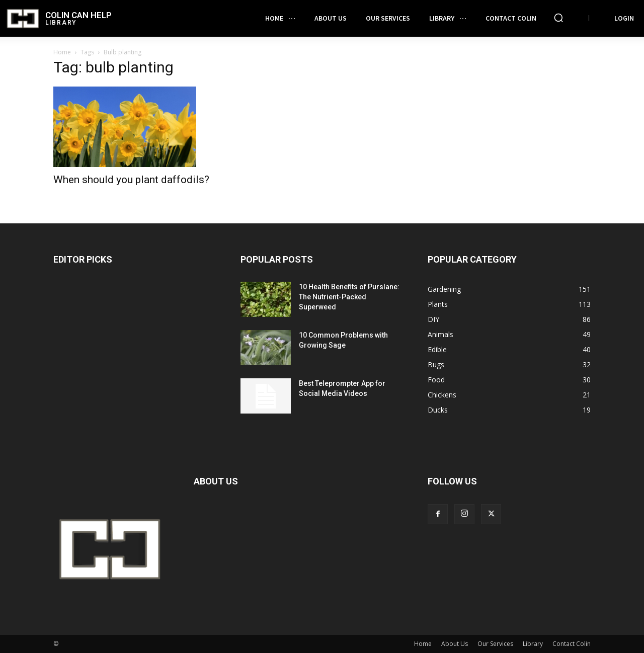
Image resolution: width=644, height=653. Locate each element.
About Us (455, 644)
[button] (558, 18)
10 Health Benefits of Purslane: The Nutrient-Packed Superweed (349, 297)
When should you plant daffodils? (131, 180)
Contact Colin (572, 644)
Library (533, 644)
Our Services (495, 644)
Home (62, 52)
